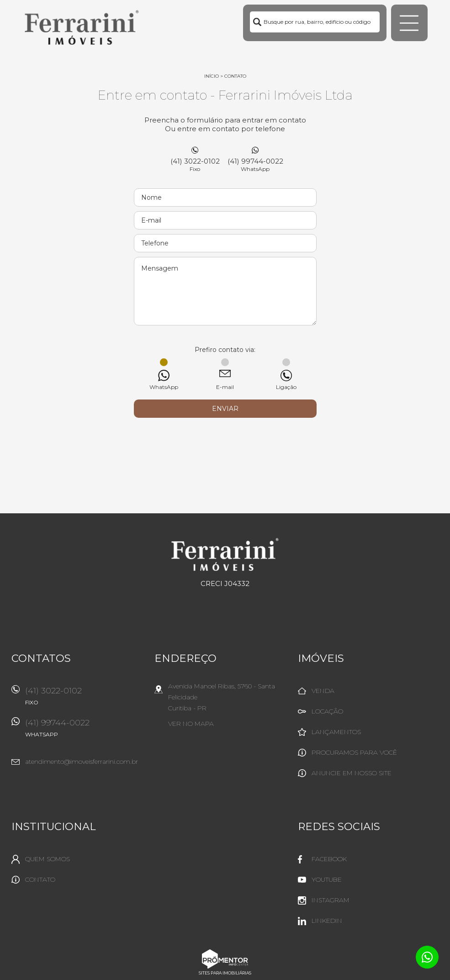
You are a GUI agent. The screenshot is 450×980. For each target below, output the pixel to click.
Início (212, 76)
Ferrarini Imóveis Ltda (225, 554)
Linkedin (327, 921)
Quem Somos (48, 859)
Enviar (225, 409)
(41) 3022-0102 (195, 165)
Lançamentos (336, 732)
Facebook (329, 859)
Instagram (331, 900)
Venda (323, 691)
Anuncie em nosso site (352, 773)
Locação (327, 711)
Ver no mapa (191, 724)
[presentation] (225, 441)
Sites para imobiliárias (225, 973)
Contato (235, 76)
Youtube (327, 879)
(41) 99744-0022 (255, 165)
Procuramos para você (354, 752)
